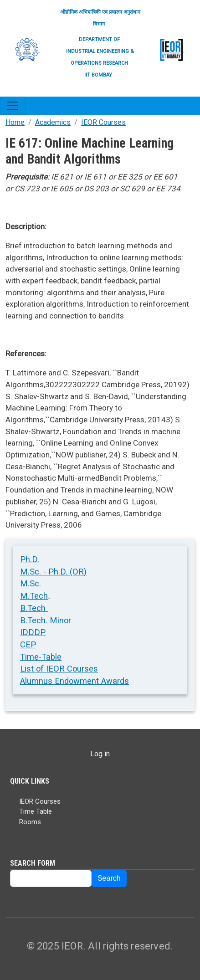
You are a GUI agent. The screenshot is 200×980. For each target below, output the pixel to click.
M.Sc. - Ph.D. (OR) (53, 572)
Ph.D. (30, 559)
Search (109, 878)
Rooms (30, 822)
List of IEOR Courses (59, 669)
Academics (53, 122)
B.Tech (34, 608)
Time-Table (41, 657)
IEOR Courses (103, 122)
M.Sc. (31, 583)
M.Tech (34, 596)
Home (15, 122)
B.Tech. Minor (46, 620)
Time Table (36, 811)
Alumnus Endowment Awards (74, 681)
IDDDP (33, 632)
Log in (100, 754)
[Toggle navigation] (13, 106)
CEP (28, 644)
